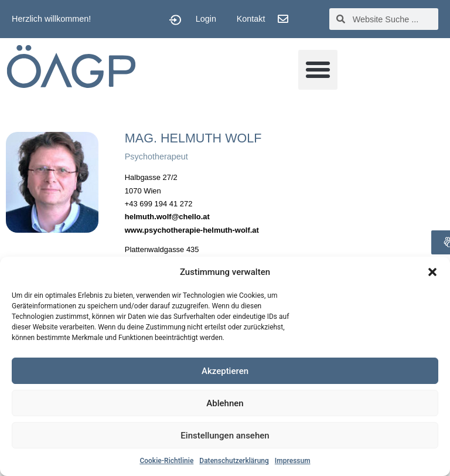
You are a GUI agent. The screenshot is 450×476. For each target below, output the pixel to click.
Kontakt (251, 19)
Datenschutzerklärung (234, 461)
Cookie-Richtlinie (166, 461)
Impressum (293, 461)
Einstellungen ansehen (225, 436)
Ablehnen (225, 403)
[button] (432, 272)
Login (206, 19)
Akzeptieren (225, 371)
